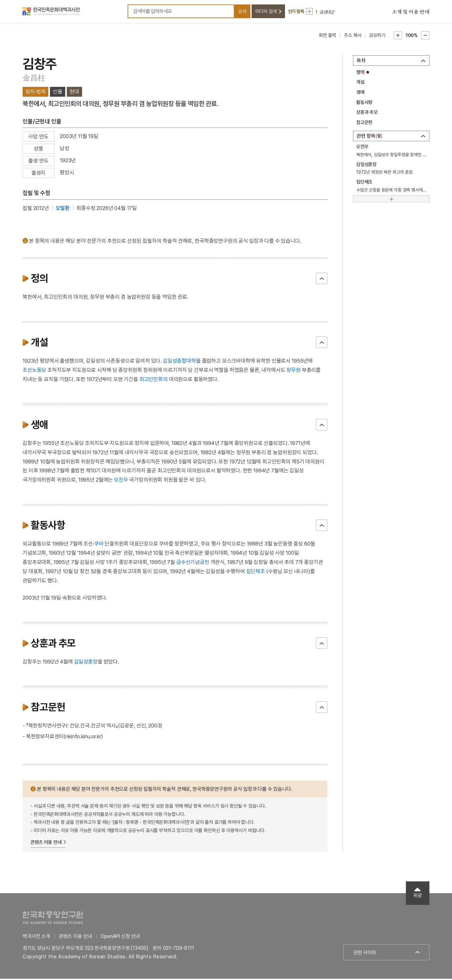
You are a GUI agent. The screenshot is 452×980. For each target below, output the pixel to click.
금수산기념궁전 (193, 563)
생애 (360, 93)
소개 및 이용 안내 (411, 13)
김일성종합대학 (179, 362)
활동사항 (364, 103)
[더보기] (391, 200)
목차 (361, 62)
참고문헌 (364, 123)
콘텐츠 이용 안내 (46, 843)
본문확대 (398, 36)
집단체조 (256, 572)
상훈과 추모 (367, 113)
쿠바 (99, 545)
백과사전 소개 (36, 937)
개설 (360, 83)
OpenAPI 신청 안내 (120, 937)
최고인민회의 (153, 380)
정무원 (293, 371)
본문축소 (425, 36)
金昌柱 (34, 79)
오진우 (121, 481)
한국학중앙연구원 (53, 918)
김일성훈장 (86, 663)
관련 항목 (370, 137)
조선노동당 (34, 371)
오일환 (63, 209)
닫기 (322, 279)
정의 (360, 73)
